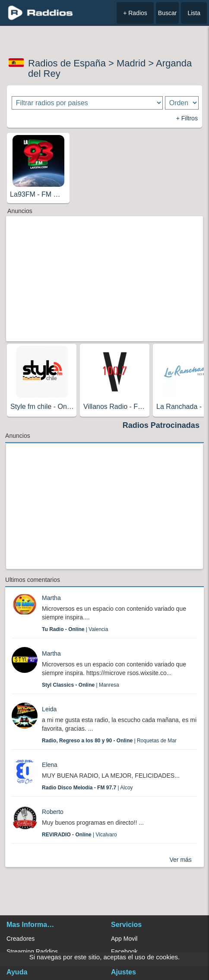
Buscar (168, 13)
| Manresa (81, 685)
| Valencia (75, 629)
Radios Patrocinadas (161, 425)
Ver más (181, 860)
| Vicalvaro (79, 835)
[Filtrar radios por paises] (87, 103)
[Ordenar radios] (182, 103)
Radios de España (67, 63)
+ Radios (135, 13)
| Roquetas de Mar (109, 741)
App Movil (124, 939)
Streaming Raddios (32, 952)
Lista (194, 13)
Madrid (131, 63)
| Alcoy (87, 788)
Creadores (21, 939)
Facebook (124, 952)
